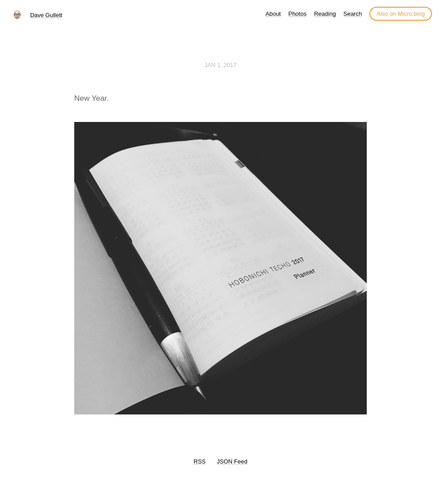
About (273, 14)
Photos (297, 14)
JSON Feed (232, 461)
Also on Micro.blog (401, 14)
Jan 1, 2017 (220, 65)
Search (353, 14)
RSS (200, 461)
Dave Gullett (46, 15)
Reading (325, 14)
